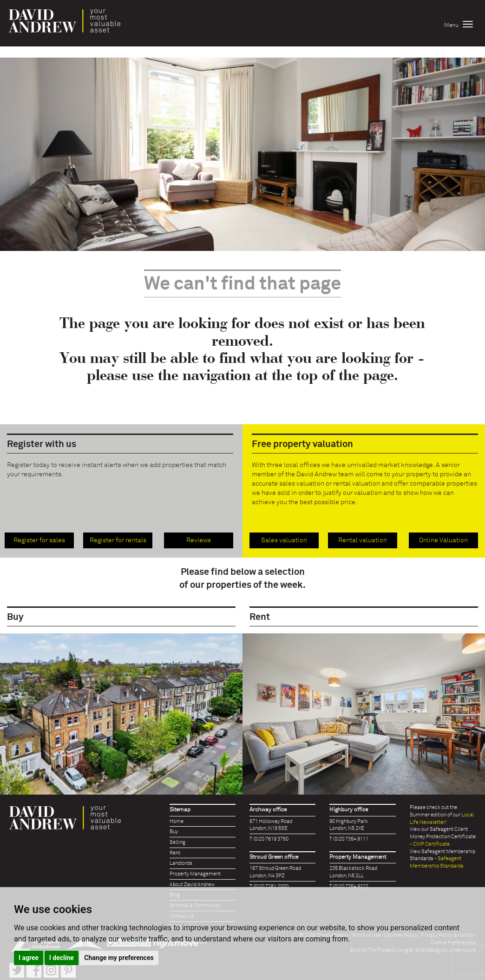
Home (177, 821)
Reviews (199, 540)
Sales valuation (284, 540)
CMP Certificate (431, 844)
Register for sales (39, 540)
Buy (174, 832)
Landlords (181, 863)
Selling (177, 842)
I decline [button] (62, 958)
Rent (175, 853)
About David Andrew (192, 885)
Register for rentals (118, 540)
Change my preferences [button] (119, 958)
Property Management (195, 874)
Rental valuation (363, 540)
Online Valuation (443, 540)
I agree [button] (29, 958)
